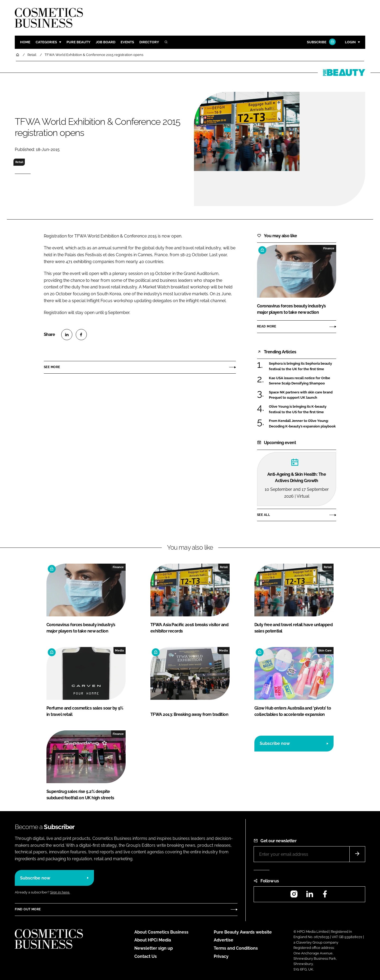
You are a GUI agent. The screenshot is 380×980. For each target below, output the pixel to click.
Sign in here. (60, 892)
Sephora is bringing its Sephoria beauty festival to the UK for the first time (300, 366)
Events (127, 42)
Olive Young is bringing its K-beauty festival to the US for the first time (298, 409)
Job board (106, 42)
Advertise (224, 940)
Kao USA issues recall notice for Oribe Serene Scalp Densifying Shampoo (300, 381)
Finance (329, 248)
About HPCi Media (153, 940)
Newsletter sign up (154, 948)
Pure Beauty (79, 42)
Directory (149, 42)
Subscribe (321, 42)
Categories (46, 42)
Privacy (221, 956)
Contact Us (146, 956)
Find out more (28, 909)
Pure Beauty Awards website (243, 932)
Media (119, 650)
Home (25, 42)
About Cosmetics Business (161, 932)
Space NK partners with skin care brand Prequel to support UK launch (301, 395)
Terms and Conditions (236, 948)
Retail (19, 162)
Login (350, 42)
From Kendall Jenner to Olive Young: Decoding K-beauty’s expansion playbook (302, 424)
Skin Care (325, 650)
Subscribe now (275, 743)
